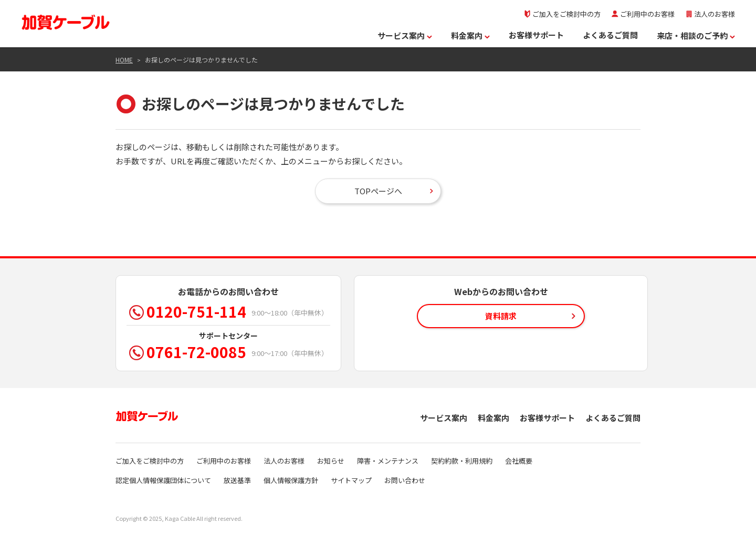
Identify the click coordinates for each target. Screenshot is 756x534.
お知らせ (331, 461)
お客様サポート (536, 35)
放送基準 (237, 480)
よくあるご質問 (610, 35)
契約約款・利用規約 (462, 461)
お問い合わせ (405, 480)
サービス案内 (405, 35)
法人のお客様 (710, 14)
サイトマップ (351, 480)
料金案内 (470, 35)
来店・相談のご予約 (696, 35)
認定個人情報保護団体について (163, 480)
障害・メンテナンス (388, 461)
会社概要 (519, 461)
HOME (124, 60)
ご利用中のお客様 (643, 14)
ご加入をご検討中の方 (562, 14)
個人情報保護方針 (291, 480)
